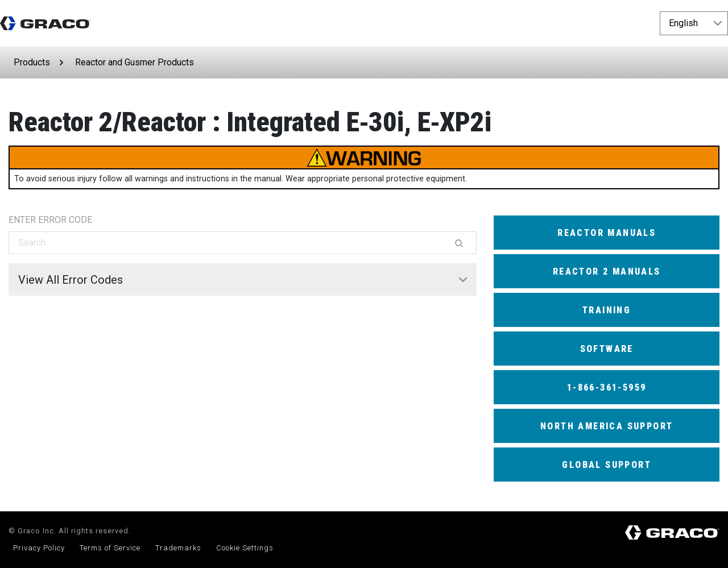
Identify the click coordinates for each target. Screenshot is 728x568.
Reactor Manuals (607, 233)
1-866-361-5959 (607, 387)
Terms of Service (110, 548)
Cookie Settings (245, 548)
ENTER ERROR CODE (50, 220)
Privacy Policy (39, 548)
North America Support (607, 426)
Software (607, 349)
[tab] (243, 280)
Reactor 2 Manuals (607, 271)
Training (607, 310)
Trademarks (178, 548)
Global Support (607, 465)
